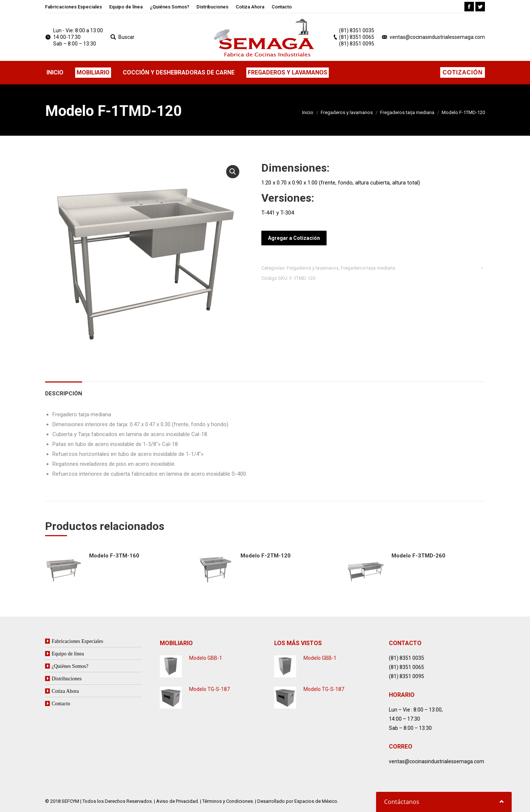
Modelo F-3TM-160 (114, 556)
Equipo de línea (68, 654)
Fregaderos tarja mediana (407, 112)
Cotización (463, 72)
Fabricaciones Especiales (77, 641)
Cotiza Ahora (65, 691)
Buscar (126, 37)
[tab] (64, 390)
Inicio (308, 112)
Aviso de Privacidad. (178, 801)
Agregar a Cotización (294, 238)
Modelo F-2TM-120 (266, 556)
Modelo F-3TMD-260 (418, 556)
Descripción (64, 394)
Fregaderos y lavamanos (347, 112)
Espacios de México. (316, 801)
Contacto (61, 703)
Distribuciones (67, 679)
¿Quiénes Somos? (70, 666)
